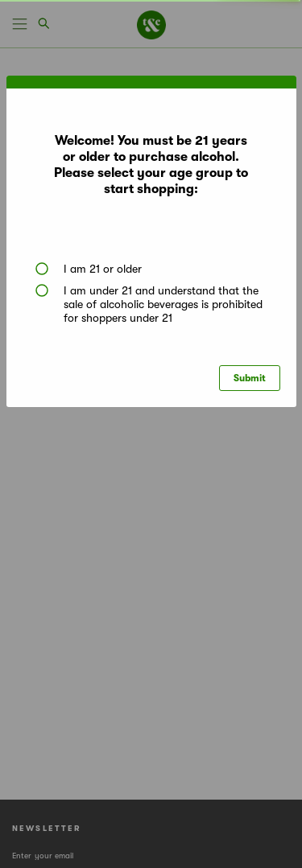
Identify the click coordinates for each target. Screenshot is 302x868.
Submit (250, 378)
